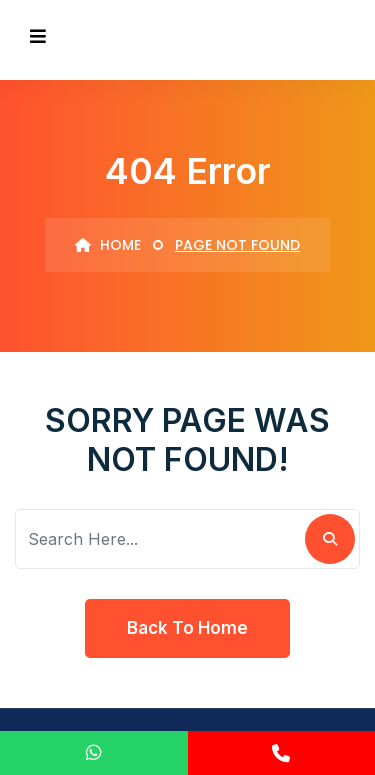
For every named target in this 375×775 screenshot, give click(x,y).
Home (108, 245)
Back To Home (187, 628)
